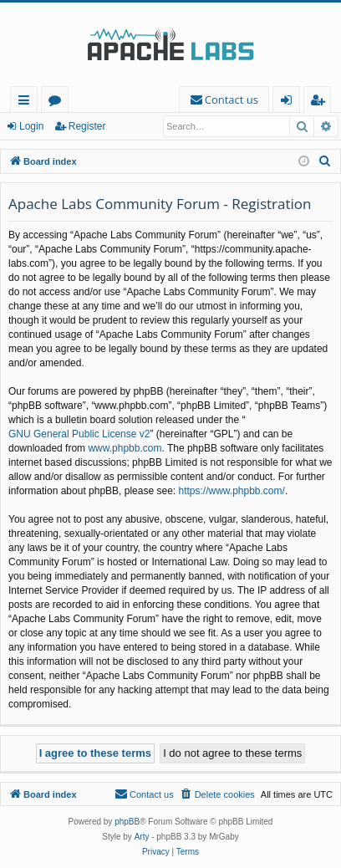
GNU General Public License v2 (79, 434)
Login (31, 126)
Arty (142, 837)
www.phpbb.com (125, 448)
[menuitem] (224, 100)
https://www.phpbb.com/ (231, 491)
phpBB (127, 822)
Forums (58, 102)
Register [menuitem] (321, 102)
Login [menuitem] (290, 102)
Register (87, 126)
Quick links (27, 102)
